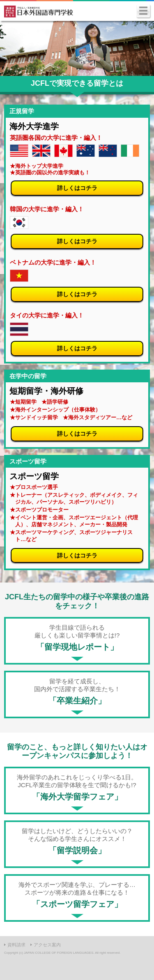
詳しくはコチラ (77, 188)
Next (143, 48)
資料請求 (16, 945)
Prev (11, 48)
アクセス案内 (47, 945)
